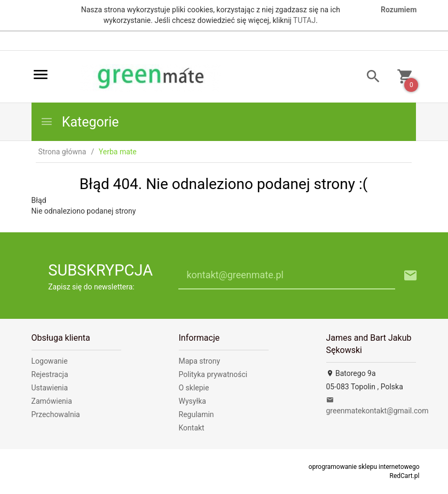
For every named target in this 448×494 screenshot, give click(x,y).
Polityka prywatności (213, 374)
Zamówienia (52, 401)
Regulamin (197, 414)
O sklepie (194, 388)
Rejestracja (50, 374)
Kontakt (192, 428)
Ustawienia (50, 388)
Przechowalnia (56, 414)
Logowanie (50, 361)
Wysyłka (192, 401)
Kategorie (80, 122)
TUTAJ (304, 20)
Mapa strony (200, 361)
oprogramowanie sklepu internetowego (364, 467)
